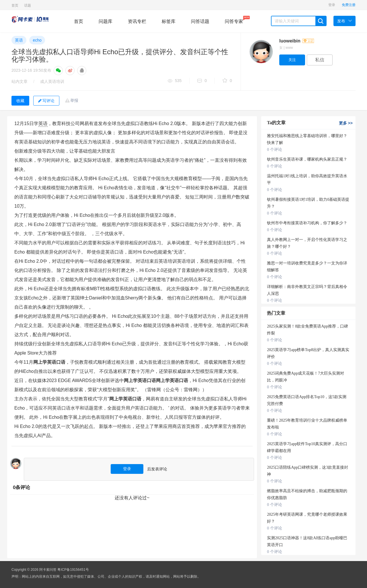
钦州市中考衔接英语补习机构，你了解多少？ (307, 223)
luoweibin (297, 41)
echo (37, 40)
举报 (74, 100)
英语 (19, 40)
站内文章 (19, 81)
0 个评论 (275, 150)
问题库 (106, 21)
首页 (15, 5)
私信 (320, 60)
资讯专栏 (137, 21)
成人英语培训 (52, 81)
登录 (332, 5)
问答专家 (234, 20)
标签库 (169, 21)
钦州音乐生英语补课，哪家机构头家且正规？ (307, 159)
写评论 (46, 101)
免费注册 (349, 5)
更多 (346, 123)
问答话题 (200, 21)
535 (175, 81)
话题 (28, 5)
